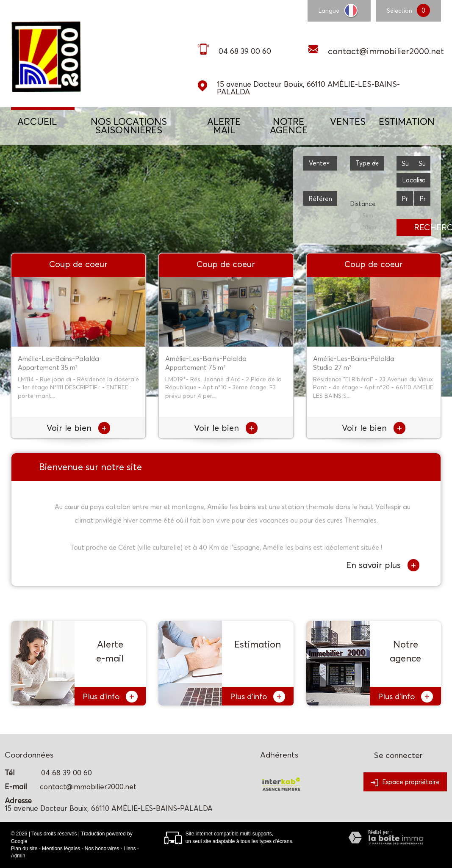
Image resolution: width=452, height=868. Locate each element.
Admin (18, 856)
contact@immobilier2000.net (386, 51)
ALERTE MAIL (224, 126)
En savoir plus (383, 565)
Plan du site (24, 849)
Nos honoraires (102, 849)
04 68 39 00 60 (245, 51)
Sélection (399, 10)
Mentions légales (61, 849)
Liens (130, 849)
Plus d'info (110, 697)
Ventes (348, 121)
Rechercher (423, 227)
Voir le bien (78, 428)
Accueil (37, 121)
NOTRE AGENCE (289, 126)
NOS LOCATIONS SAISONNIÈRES (129, 126)
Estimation (407, 121)
